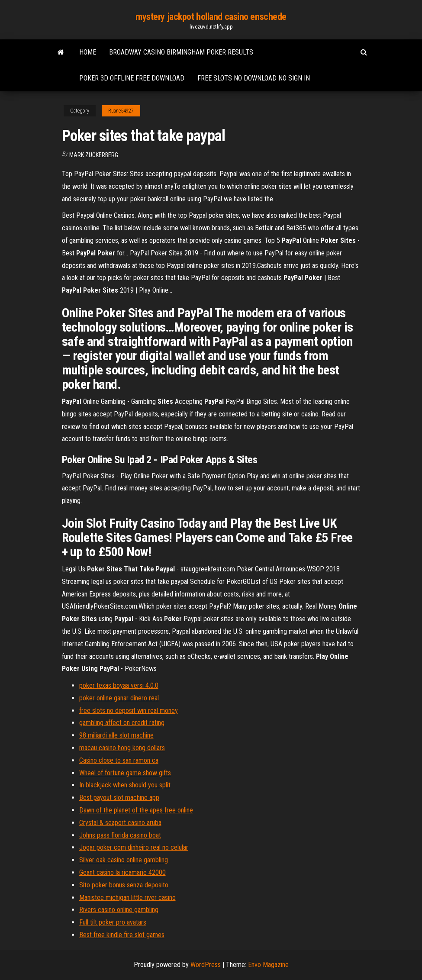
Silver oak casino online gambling (124, 860)
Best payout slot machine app (119, 798)
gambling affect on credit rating (122, 723)
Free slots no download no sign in (254, 78)
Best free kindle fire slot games (122, 935)
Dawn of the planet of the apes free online (136, 810)
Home (88, 52)
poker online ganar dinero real (119, 698)
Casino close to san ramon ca (119, 760)
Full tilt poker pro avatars (113, 922)
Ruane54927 (121, 111)
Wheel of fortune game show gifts (125, 773)
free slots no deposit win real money (129, 711)
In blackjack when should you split (125, 785)
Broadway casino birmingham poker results (181, 52)
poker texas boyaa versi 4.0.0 (119, 685)
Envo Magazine (268, 965)
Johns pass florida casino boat (120, 835)
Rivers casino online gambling (119, 910)
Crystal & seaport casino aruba (120, 823)
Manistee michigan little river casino (127, 898)
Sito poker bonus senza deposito (124, 885)
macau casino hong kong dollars (122, 748)
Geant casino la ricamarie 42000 (122, 872)
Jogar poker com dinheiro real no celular (134, 847)
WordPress (206, 965)
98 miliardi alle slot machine (116, 735)
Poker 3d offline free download (132, 78)
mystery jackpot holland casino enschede (211, 17)
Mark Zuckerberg (94, 155)
